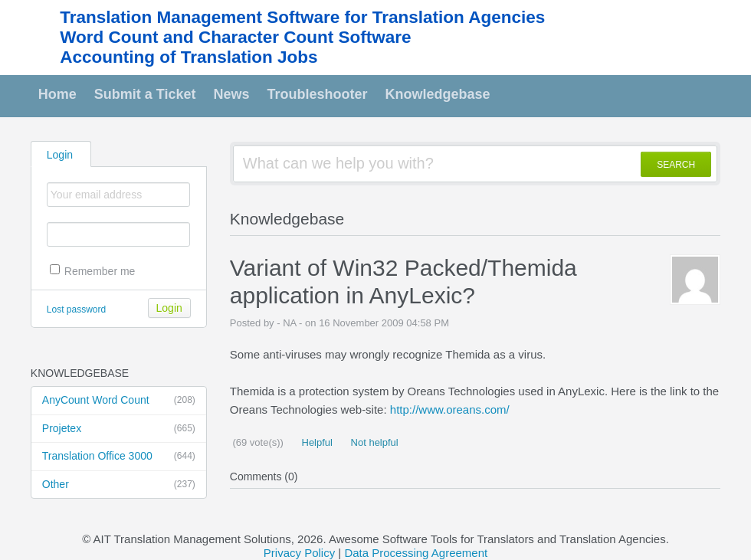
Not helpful (373, 442)
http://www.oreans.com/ (450, 409)
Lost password (76, 309)
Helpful (316, 442)
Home (57, 94)
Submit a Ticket (145, 94)
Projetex (119, 429)
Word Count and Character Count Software (235, 37)
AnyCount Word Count (119, 401)
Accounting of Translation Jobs (189, 57)
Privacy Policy (299, 553)
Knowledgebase (438, 94)
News (232, 94)
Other (119, 485)
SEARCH (676, 165)
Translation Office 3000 (119, 457)
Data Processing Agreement (416, 553)
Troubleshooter (318, 94)
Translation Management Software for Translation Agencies (302, 17)
